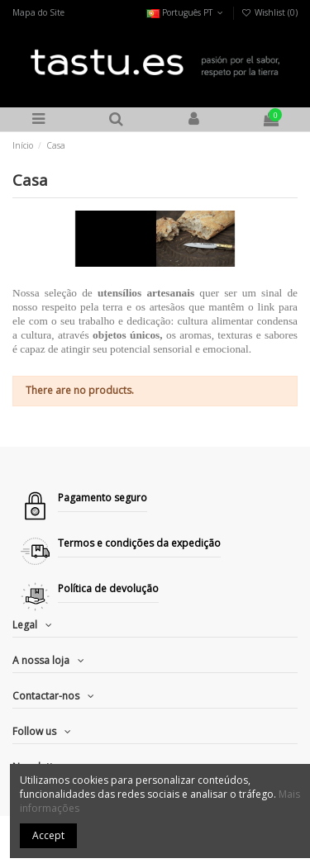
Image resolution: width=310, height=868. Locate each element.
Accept (48, 835)
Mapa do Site (38, 12)
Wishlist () (269, 12)
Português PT (186, 12)
